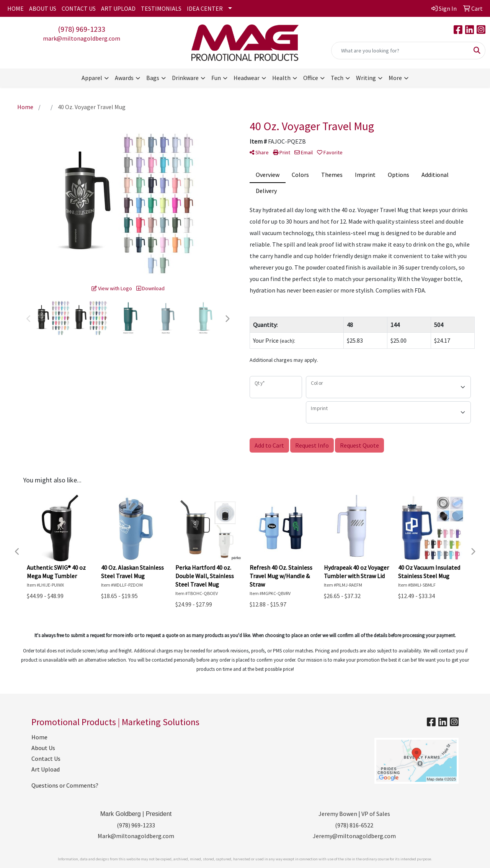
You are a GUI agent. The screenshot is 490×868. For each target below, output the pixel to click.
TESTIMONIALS (161, 8)
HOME (16, 8)
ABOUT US (43, 8)
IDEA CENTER (205, 8)
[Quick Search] (400, 51)
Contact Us (46, 758)
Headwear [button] (247, 78)
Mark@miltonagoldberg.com (136, 836)
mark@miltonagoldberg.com (82, 38)
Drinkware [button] (185, 78)
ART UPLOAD (118, 8)
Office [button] (311, 78)
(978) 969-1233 (82, 29)
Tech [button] (337, 78)
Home (39, 737)
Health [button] (281, 78)
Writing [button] (366, 78)
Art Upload (46, 769)
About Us (43, 748)
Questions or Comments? (65, 785)
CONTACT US (79, 8)
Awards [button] (124, 78)
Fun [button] (216, 78)
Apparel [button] (92, 78)
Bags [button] (153, 78)
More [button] (395, 78)
